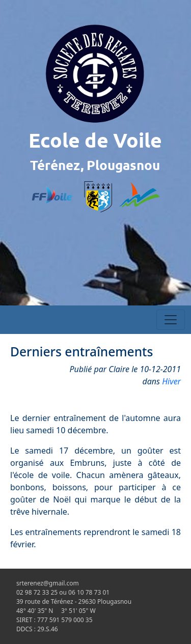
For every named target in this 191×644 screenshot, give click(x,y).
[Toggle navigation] (171, 320)
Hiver (171, 381)
